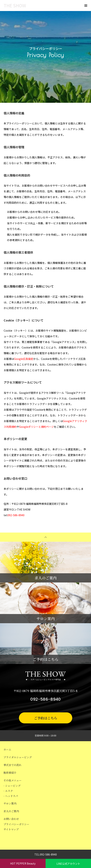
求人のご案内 (11, 811)
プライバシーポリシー (16, 824)
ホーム (7, 749)
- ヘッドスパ (11, 796)
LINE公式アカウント (68, 864)
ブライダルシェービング (18, 757)
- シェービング (12, 786)
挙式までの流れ (13, 765)
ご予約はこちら (46, 718)
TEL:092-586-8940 (46, 854)
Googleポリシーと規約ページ (36, 427)
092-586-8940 (16, 515)
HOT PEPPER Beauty (23, 863)
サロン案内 (10, 803)
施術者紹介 (10, 773)
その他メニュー (13, 780)
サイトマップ (11, 829)
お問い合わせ (11, 819)
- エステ (8, 791)
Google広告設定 (24, 359)
